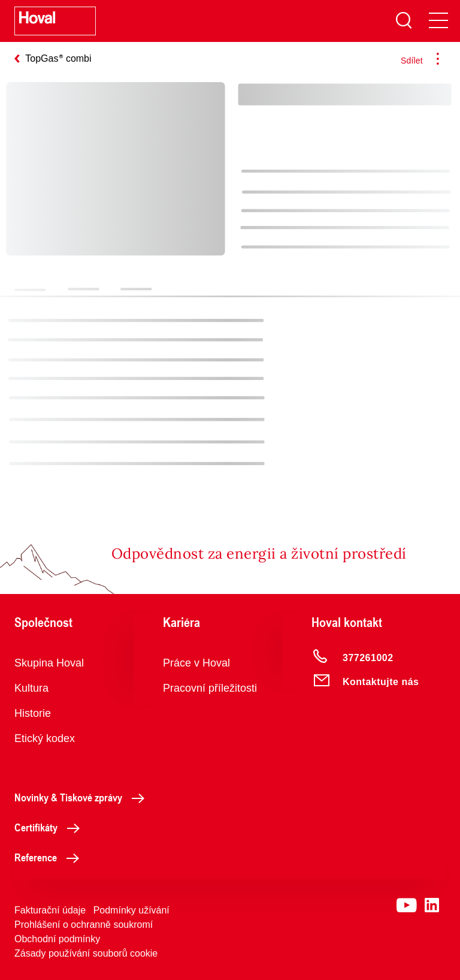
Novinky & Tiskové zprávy (83, 797)
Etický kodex (45, 738)
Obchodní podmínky (57, 939)
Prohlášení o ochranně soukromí (84, 925)
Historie (33, 713)
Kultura (31, 688)
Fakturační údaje (50, 910)
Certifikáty (50, 827)
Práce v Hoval (196, 663)
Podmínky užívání (131, 910)
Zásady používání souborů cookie (86, 953)
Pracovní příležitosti (210, 688)
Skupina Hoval (49, 663)
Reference (50, 857)
